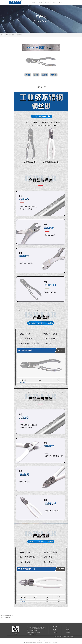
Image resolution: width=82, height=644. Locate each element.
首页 (2, 35)
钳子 (13, 35)
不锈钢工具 (7, 35)
